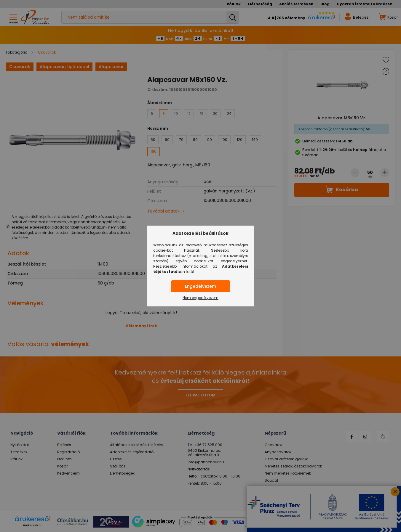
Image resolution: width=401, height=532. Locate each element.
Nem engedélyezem (200, 298)
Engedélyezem (200, 286)
